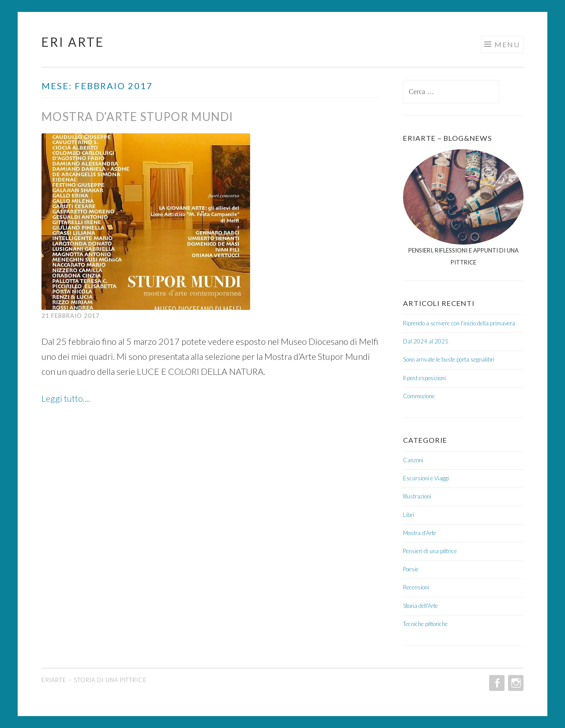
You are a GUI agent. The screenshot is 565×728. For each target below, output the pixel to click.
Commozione (419, 396)
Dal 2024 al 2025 (426, 341)
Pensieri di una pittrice (430, 551)
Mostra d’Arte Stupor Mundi (137, 117)
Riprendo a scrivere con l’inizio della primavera (459, 323)
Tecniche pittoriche (425, 624)
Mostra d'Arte (420, 533)
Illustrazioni (417, 496)
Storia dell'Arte (420, 606)
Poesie (411, 569)
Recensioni (416, 587)
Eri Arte (73, 42)
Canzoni (413, 460)
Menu (507, 44)
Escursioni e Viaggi (426, 478)
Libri (409, 515)
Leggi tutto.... (66, 398)
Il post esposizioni (424, 378)
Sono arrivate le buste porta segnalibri (449, 359)
